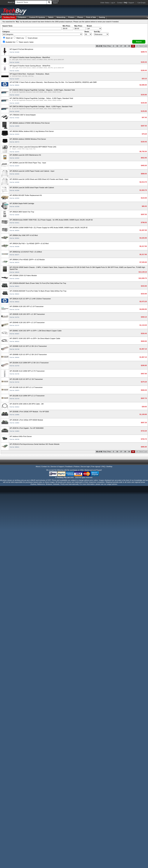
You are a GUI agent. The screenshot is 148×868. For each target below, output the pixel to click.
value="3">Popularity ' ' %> (101, 34)
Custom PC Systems (37, 17)
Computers (22, 17)
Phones (80, 17)
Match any (19, 38)
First (105, 46)
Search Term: (8, 26)
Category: (6, 32)
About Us (11, 2)
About (38, 466)
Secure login (85, 466)
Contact (120, 3)
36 (117, 46)
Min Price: (67, 26)
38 (125, 46)
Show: (87, 32)
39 (129, 46)
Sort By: (97, 32)
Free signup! (96, 466)
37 (121, 46)
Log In (113, 3)
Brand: (89, 26)
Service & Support (57, 466)
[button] (139, 42)
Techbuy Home (9, 17)
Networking (61, 17)
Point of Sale (91, 17)
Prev (109, 46)
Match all (8, 38)
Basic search (25, 42)
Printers (71, 17)
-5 (113, 46)
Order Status (105, 3)
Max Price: (78, 26)
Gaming (102, 17)
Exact (31, 38)
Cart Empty (141, 3)
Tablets (51, 17)
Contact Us (45, 466)
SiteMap (109, 466)
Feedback (69, 466)
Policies (77, 466)
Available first (9, 42)
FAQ (103, 466)
